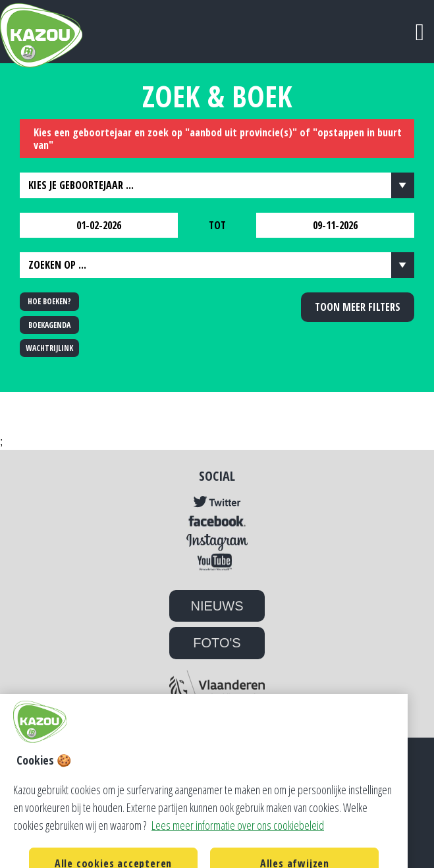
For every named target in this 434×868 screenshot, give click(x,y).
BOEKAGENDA (49, 325)
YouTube (217, 561)
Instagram (217, 543)
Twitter (217, 502)
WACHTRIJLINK (49, 348)
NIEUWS (217, 606)
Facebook (217, 522)
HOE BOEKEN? (49, 301)
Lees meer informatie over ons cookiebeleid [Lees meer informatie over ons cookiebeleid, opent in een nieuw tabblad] (238, 839)
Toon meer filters (358, 307)
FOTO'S (217, 643)
